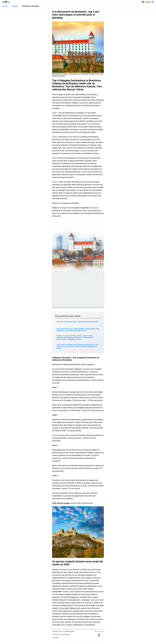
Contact (56, 638)
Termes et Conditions (61, 634)
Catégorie (15, 6)
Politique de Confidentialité (63, 631)
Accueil (5, 6)
